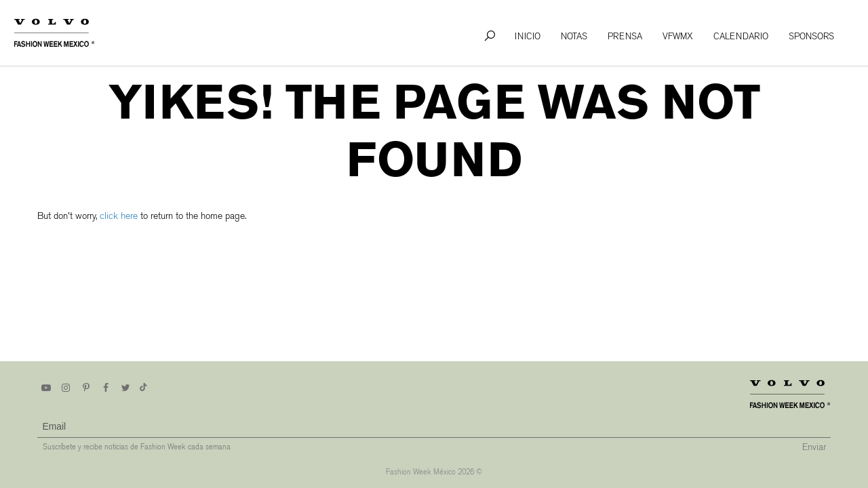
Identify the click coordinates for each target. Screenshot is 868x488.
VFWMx (678, 36)
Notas (574, 36)
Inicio (528, 36)
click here (119, 216)
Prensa (625, 36)
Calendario (741, 36)
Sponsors (811, 36)
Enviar (814, 447)
